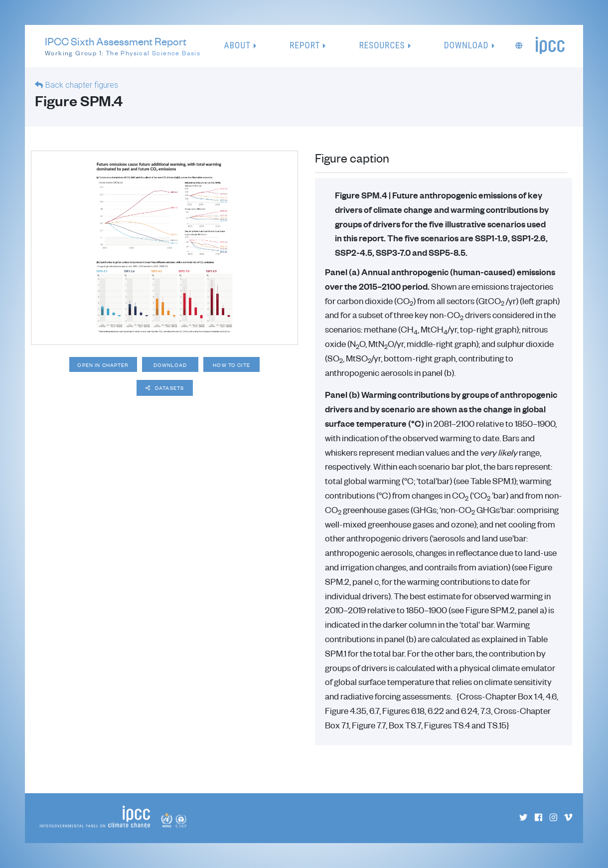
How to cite (238, 365)
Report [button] (305, 45)
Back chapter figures (82, 85)
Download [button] (466, 45)
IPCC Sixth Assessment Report (123, 46)
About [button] (237, 45)
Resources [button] (382, 45)
